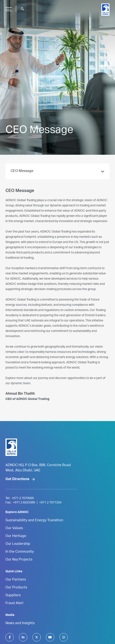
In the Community (20, 552)
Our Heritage (16, 536)
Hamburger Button (8, 7)
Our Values (14, 528)
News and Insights (20, 624)
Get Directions (17, 479)
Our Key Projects (19, 560)
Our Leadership (18, 544)
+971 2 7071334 (50, 503)
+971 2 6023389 (24, 503)
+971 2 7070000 (23, 498)
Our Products (16, 588)
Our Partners (16, 580)
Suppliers (13, 596)
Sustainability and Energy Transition (34, 521)
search (22, 9)
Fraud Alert (14, 603)
